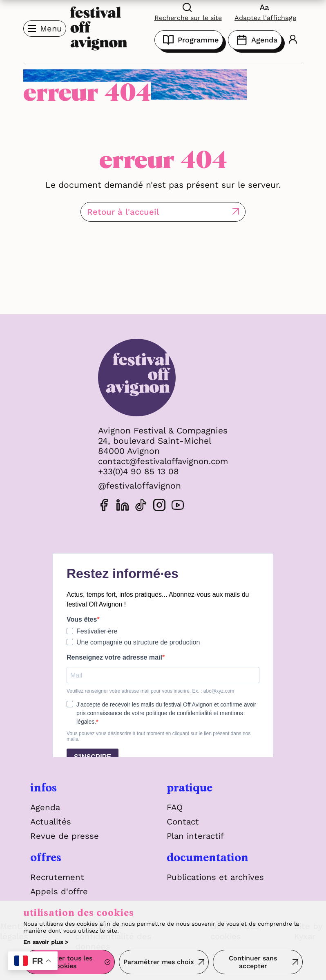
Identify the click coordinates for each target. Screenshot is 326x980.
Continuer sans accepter (253, 963)
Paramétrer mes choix (159, 963)
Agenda (255, 40)
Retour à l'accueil (141, 212)
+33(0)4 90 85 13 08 (136, 471)
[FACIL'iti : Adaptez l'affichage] (265, 12)
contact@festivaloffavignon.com (163, 461)
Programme (189, 40)
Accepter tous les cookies (64, 963)
